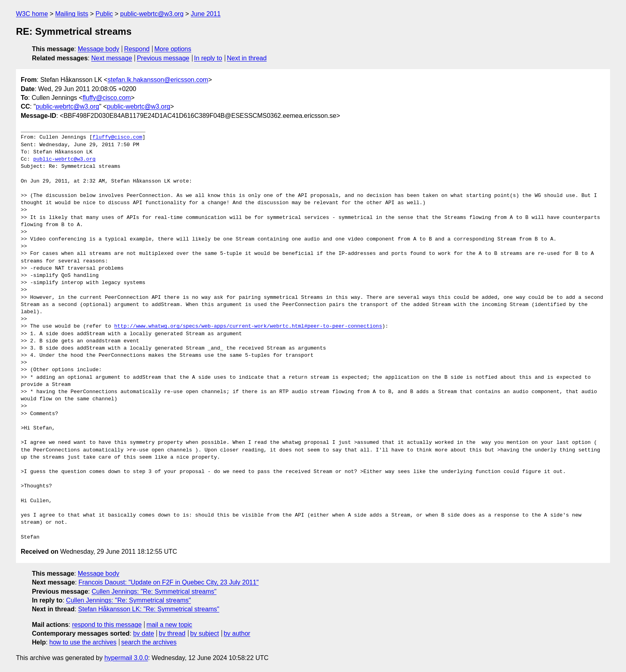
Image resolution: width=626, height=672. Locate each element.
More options (173, 49)
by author (237, 633)
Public (104, 14)
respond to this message (107, 625)
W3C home (32, 14)
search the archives (149, 642)
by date (143, 633)
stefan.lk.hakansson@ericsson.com (158, 80)
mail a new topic (169, 625)
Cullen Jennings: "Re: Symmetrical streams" (154, 591)
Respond (137, 49)
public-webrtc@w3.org (152, 14)
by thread (172, 633)
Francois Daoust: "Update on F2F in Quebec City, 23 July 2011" (169, 582)
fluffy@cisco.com (107, 98)
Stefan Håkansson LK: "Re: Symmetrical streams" (149, 609)
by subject (204, 633)
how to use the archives (83, 642)
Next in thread (247, 58)
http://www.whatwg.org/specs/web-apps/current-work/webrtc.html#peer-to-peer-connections (248, 326)
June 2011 (206, 14)
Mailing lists (72, 14)
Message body (99, 49)
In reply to (208, 58)
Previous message (163, 58)
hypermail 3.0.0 (126, 658)
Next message (112, 58)
